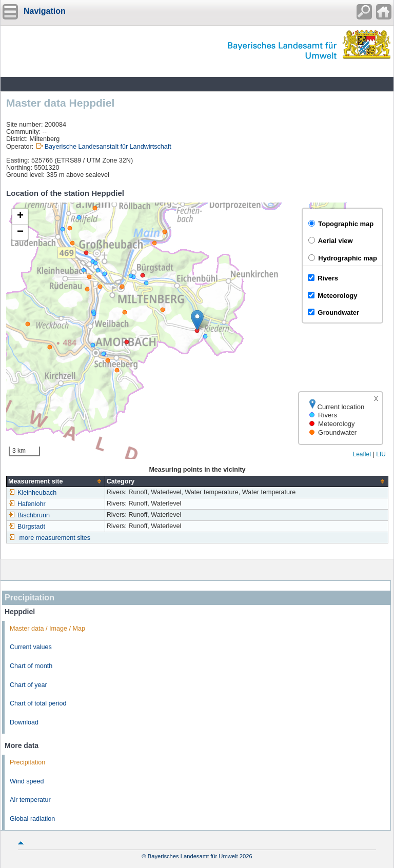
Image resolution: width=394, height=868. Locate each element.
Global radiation (32, 819)
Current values (31, 647)
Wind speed (27, 781)
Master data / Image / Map (47, 629)
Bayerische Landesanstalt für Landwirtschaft (108, 147)
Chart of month (31, 666)
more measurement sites (55, 538)
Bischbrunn (29, 515)
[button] (197, 320)
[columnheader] (56, 481)
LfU (381, 454)
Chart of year (28, 685)
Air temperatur (30, 800)
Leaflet (362, 454)
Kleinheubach (32, 493)
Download (24, 722)
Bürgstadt (27, 527)
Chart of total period (38, 703)
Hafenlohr (27, 504)
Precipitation (27, 762)
